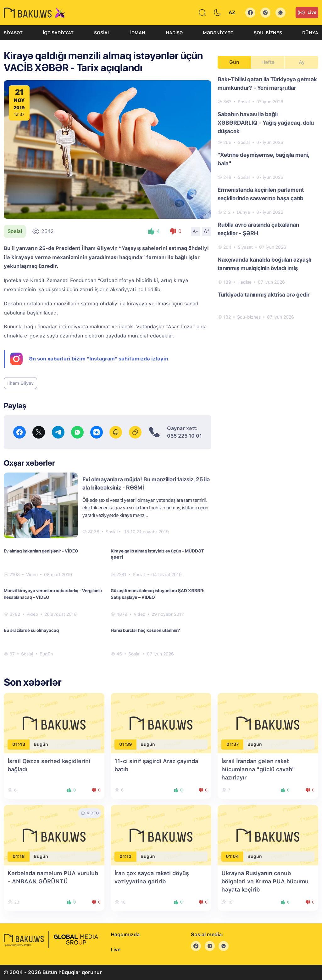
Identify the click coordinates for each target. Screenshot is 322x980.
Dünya (310, 33)
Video (32, 575)
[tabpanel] (268, 198)
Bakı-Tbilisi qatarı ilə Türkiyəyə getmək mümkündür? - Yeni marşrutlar (267, 83)
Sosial (102, 33)
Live (307, 13)
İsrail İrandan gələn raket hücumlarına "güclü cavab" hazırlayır (258, 769)
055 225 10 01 (184, 436)
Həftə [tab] (268, 62)
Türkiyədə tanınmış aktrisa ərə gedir (264, 295)
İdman (138, 33)
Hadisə (174, 33)
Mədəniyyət (218, 33)
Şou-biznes (268, 33)
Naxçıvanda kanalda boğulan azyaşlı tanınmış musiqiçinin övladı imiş (264, 264)
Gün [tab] (234, 62)
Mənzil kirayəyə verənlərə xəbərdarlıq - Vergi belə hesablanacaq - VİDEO (53, 594)
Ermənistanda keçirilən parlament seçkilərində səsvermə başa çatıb (261, 194)
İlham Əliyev (20, 383)
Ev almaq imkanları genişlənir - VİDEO (41, 551)
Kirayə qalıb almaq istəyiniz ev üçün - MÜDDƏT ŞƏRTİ (157, 554)
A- (196, 231)
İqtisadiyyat (58, 33)
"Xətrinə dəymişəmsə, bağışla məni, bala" (263, 159)
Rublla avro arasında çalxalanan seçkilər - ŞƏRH (258, 229)
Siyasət (13, 33)
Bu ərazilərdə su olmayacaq (31, 630)
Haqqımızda (125, 935)
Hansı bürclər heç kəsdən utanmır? (145, 630)
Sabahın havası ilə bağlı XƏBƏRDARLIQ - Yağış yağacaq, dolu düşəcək (266, 123)
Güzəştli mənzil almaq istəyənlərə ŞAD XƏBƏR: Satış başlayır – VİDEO (158, 594)
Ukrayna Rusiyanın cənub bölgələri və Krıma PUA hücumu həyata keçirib (265, 881)
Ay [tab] (302, 62)
